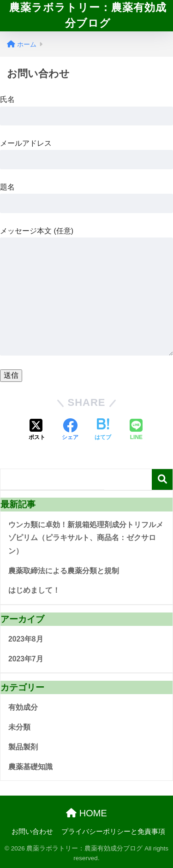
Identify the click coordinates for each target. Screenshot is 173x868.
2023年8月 (26, 639)
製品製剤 (23, 747)
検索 (162, 479)
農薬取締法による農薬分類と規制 (64, 571)
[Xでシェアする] (37, 430)
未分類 (19, 727)
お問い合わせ (32, 832)
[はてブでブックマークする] (103, 430)
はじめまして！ (34, 590)
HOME (86, 813)
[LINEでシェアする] (136, 430)
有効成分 (23, 707)
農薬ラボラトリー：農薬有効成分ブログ (88, 15)
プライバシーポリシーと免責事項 (113, 832)
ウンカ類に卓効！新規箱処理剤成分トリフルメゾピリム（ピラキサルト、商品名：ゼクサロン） (86, 538)
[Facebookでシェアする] (70, 430)
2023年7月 (26, 659)
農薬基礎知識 (30, 767)
